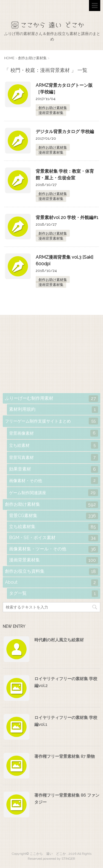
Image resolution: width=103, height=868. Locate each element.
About (51, 583)
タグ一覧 (54, 594)
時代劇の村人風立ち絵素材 (59, 640)
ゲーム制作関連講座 (54, 493)
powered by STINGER (59, 859)
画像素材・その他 (54, 481)
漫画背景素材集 (51, 113)
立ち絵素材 (54, 445)
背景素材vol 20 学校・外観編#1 (67, 217)
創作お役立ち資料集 (51, 572)
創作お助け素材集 (53, 108)
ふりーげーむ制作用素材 (51, 399)
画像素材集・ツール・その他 (54, 549)
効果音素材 (54, 469)
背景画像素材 (54, 433)
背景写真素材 (54, 457)
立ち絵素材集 (54, 527)
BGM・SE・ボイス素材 (54, 538)
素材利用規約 (54, 410)
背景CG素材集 (54, 516)
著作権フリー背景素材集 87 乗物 (65, 756)
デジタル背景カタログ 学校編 (65, 132)
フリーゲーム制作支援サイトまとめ (51, 421)
